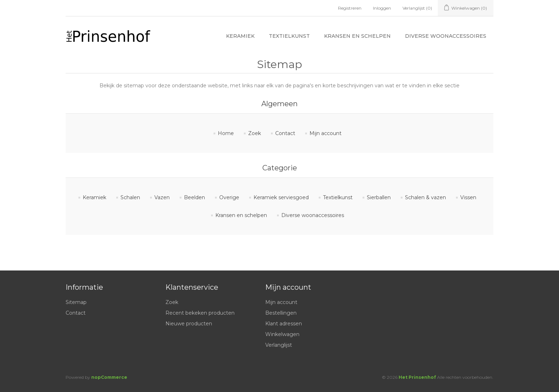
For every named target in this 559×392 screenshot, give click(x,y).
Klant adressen (284, 324)
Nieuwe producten (189, 324)
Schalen (130, 197)
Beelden (194, 197)
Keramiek (240, 36)
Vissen (468, 197)
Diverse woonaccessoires (446, 36)
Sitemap (76, 302)
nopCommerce (109, 377)
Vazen (162, 197)
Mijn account (325, 133)
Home (226, 133)
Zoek (255, 133)
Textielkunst (289, 36)
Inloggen (382, 8)
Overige (229, 197)
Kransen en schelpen (357, 36)
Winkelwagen (282, 334)
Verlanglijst (279, 345)
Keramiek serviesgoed (281, 197)
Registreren (350, 8)
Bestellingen (281, 313)
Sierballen (379, 197)
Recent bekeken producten (200, 313)
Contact (285, 133)
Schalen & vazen (425, 197)
